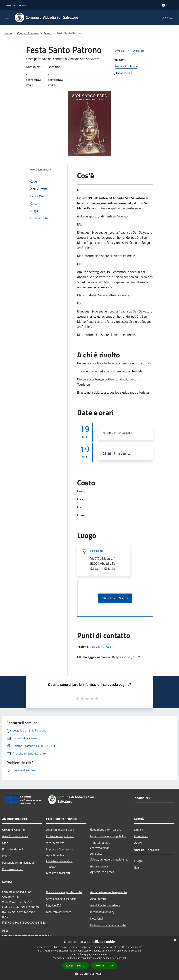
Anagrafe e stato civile (60, 830)
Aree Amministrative (15, 836)
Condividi (122, 51)
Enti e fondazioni (13, 849)
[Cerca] (171, 18)
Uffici (5, 843)
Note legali (97, 918)
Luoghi (138, 861)
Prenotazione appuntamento (64, 892)
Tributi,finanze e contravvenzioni (100, 845)
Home (8, 33)
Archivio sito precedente (105, 905)
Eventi (47, 33)
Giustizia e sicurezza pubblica (108, 836)
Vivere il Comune (28, 33)
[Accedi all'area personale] (163, 5)
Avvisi (138, 843)
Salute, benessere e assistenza (109, 859)
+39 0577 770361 (101, 647)
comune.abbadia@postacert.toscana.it (27, 936)
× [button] (175, 940)
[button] (89, 974)
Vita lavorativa (55, 843)
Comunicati (141, 836)
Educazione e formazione (106, 829)
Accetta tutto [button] (75, 966)
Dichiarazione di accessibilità (108, 925)
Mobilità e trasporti (58, 873)
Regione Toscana (16, 5)
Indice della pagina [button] (41, 170)
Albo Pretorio (98, 899)
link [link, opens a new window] (125, 958)
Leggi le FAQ (54, 905)
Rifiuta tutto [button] (104, 965)
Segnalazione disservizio (61, 899)
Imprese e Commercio (60, 849)
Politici (6, 856)
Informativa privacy (102, 912)
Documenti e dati (13, 869)
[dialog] (89, 958)
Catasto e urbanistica (59, 861)
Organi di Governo (13, 830)
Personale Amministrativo (18, 863)
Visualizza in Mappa (115, 598)
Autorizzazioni (99, 866)
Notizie (139, 830)
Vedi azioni (141, 51)
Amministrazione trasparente (108, 892)
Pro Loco (97, 551)
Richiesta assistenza (59, 912)
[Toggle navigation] (7, 17)
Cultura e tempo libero (60, 836)
